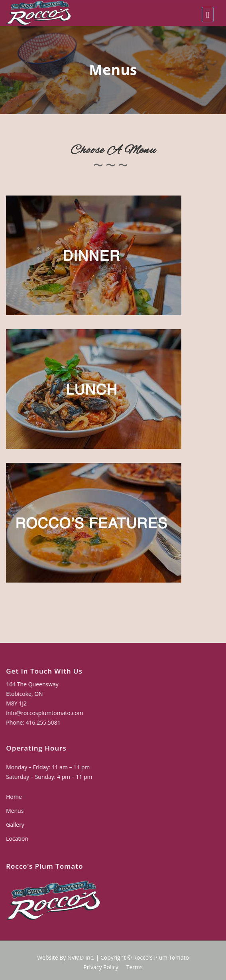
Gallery (16, 825)
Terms (135, 967)
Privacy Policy (101, 967)
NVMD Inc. (81, 957)
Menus (16, 811)
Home (15, 797)
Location (18, 839)
